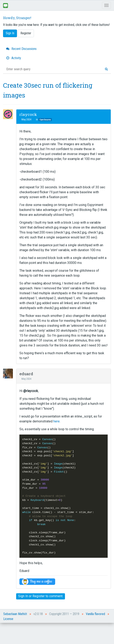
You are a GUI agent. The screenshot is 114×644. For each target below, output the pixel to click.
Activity (14, 58)
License (8, 619)
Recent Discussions (21, 49)
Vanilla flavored (95, 614)
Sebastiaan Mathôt (15, 614)
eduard (26, 374)
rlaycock (28, 114)
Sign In (10, 33)
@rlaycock (31, 391)
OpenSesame (45, 120)
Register (26, 33)
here (56, 421)
